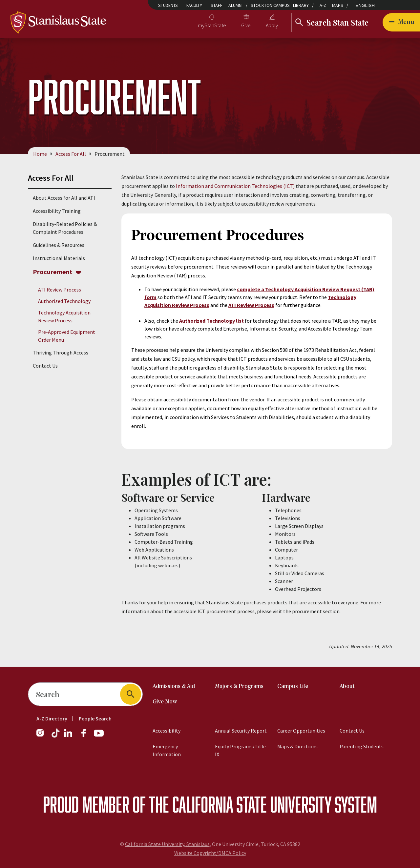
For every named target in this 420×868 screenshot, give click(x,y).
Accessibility (167, 731)
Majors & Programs (239, 686)
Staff (217, 5)
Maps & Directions (297, 746)
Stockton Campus (270, 5)
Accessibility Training (57, 211)
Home (40, 154)
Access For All (71, 154)
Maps (338, 5)
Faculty (194, 5)
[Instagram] (43, 736)
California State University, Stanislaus (167, 844)
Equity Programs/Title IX (240, 750)
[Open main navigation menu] (401, 22)
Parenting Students (362, 746)
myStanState (212, 25)
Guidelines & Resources (59, 245)
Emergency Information (167, 750)
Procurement (53, 272)
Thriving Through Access (61, 353)
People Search (95, 718)
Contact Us (45, 366)
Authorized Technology (64, 301)
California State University (252, 804)
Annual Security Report (241, 731)
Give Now (165, 702)
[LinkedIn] (69, 736)
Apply (272, 25)
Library (301, 5)
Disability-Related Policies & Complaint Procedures (65, 228)
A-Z (323, 5)
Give (246, 25)
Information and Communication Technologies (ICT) (235, 186)
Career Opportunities (301, 731)
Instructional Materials (59, 258)
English (365, 5)
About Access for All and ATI (64, 198)
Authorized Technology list (211, 321)
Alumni (235, 5)
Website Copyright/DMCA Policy (210, 853)
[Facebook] (86, 736)
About (347, 686)
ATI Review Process (60, 290)
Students (168, 5)
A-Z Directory (52, 718)
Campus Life (293, 686)
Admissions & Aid (174, 686)
